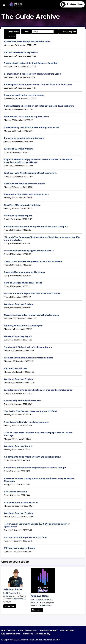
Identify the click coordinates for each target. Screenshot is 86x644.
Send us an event (49, 630)
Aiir (58, 640)
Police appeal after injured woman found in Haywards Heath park (38, 84)
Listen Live (10, 606)
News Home (14, 31)
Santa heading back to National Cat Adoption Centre (31, 127)
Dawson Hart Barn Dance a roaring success (26, 194)
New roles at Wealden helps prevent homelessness (31, 315)
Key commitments (11, 634)
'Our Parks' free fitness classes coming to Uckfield (30, 411)
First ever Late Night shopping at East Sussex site (30, 173)
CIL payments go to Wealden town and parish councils (32, 457)
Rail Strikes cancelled (15, 492)
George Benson (45, 605)
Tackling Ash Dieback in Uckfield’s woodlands (28, 347)
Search (56, 31)
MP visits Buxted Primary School (21, 52)
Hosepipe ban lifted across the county (24, 95)
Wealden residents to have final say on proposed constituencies (38, 390)
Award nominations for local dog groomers (27, 422)
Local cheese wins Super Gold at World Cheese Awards (33, 293)
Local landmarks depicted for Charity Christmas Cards (32, 74)
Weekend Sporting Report (18, 216)
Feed (27, 31)
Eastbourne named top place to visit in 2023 (27, 42)
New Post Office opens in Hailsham (22, 205)
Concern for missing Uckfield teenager (24, 138)
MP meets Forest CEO (15, 368)
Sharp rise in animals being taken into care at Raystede (33, 261)
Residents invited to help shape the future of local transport (36, 226)
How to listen (8, 630)
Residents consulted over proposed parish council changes (35, 467)
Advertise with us (28, 630)
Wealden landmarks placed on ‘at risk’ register (29, 358)
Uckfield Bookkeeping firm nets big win (25, 184)
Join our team (67, 630)
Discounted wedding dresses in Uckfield (25, 537)
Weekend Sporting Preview (19, 149)
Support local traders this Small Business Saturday (31, 63)
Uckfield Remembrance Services (21, 502)
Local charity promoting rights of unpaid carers (29, 250)
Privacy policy (43, 634)
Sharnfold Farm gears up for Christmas (24, 272)
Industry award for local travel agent (23, 325)
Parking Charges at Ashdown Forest (23, 283)
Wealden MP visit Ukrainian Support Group (26, 116)
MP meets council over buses (19, 548)
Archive (12, 36)
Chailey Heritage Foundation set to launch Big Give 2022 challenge (39, 106)
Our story (28, 634)
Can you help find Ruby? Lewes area (23, 401)
